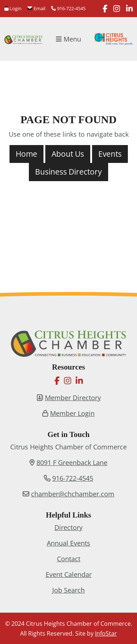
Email (36, 8)
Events (110, 154)
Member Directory (73, 398)
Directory (68, 527)
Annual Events (68, 543)
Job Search (68, 590)
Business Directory (68, 172)
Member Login (72, 413)
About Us (68, 154)
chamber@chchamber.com (73, 494)
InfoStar (106, 633)
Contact (69, 559)
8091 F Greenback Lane (72, 462)
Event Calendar (69, 574)
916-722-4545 (68, 8)
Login (13, 8)
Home (26, 154)
